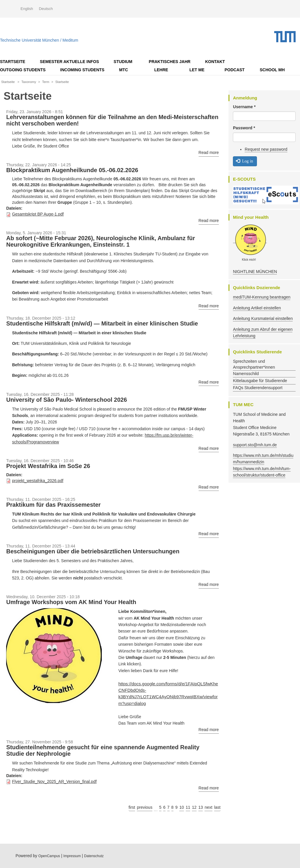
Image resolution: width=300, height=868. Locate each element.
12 (194, 807)
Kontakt (215, 62)
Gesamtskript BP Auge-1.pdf (38, 214)
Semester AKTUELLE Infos (69, 62)
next (208, 807)
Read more (209, 152)
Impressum (72, 856)
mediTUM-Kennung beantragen (262, 297)
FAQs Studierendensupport (258, 388)
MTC (123, 70)
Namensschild (246, 374)
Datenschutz (94, 856)
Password (244, 128)
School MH (272, 70)
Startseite (13, 62)
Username (244, 107)
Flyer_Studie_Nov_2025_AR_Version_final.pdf (54, 781)
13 (201, 807)
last (217, 807)
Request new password (266, 149)
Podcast (234, 70)
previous (145, 807)
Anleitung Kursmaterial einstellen (263, 318)
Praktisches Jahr (170, 62)
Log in (244, 161)
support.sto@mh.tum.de (255, 445)
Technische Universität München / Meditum (39, 39)
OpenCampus (49, 856)
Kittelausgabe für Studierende (260, 381)
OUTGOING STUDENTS (23, 70)
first (132, 807)
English (27, 9)
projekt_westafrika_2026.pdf (38, 481)
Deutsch (46, 9)
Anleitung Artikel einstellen (257, 308)
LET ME (197, 70)
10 (182, 807)
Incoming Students (82, 70)
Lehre (161, 70)
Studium (123, 62)
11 (188, 807)
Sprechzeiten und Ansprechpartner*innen (254, 364)
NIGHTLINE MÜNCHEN (255, 272)
